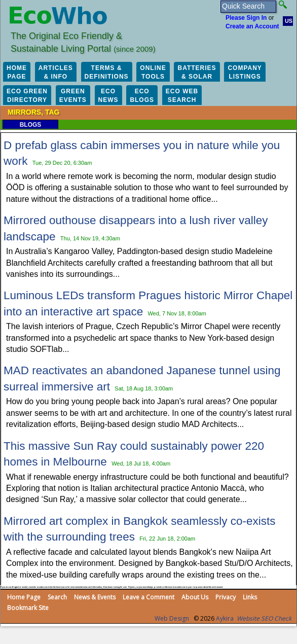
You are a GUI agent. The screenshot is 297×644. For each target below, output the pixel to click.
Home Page (24, 597)
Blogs (31, 125)
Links (250, 597)
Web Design (172, 618)
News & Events (95, 597)
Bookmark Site (28, 608)
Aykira (225, 618)
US (289, 21)
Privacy (226, 597)
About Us (195, 597)
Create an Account (252, 26)
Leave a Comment (148, 597)
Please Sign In (246, 18)
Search (57, 597)
